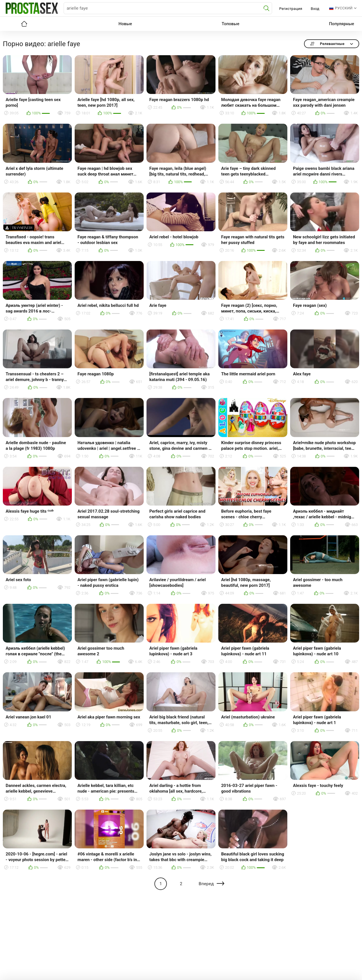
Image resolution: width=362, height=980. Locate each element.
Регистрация (291, 9)
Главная (24, 24)
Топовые (230, 24)
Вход (315, 9)
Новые (125, 24)
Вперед (206, 884)
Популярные (341, 24)
